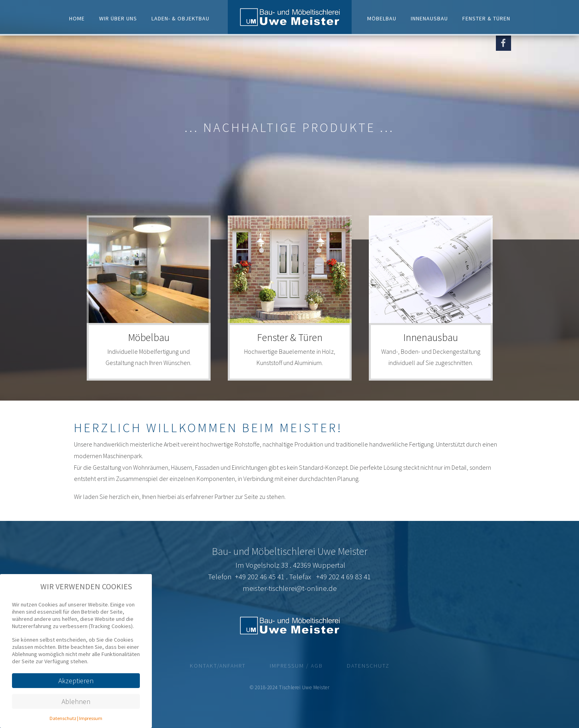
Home (77, 18)
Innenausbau (429, 18)
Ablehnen (76, 701)
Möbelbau (382, 18)
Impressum (91, 718)
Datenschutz (63, 718)
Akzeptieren (76, 681)
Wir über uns (118, 18)
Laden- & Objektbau (180, 18)
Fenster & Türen (486, 18)
